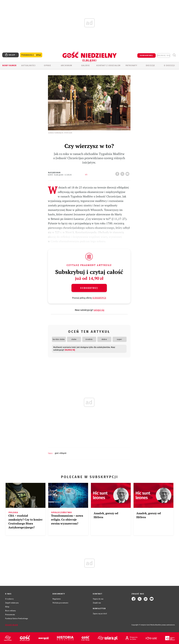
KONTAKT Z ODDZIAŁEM (108, 66)
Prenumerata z (31, 55)
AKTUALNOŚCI (28, 66)
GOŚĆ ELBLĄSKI (61, 453)
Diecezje (150, 66)
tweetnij (123, 173)
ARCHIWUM (66, 66)
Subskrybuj (89, 288)
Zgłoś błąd (12, 625)
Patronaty (131, 66)
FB (118, 173)
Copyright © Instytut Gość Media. (143, 625)
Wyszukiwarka (174, 55)
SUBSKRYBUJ (146, 55)
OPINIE (47, 66)
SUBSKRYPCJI (99, 298)
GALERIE (86, 66)
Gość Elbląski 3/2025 (60, 175)
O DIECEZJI (169, 66)
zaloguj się (164, 55)
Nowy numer (9, 66)
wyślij (128, 173)
